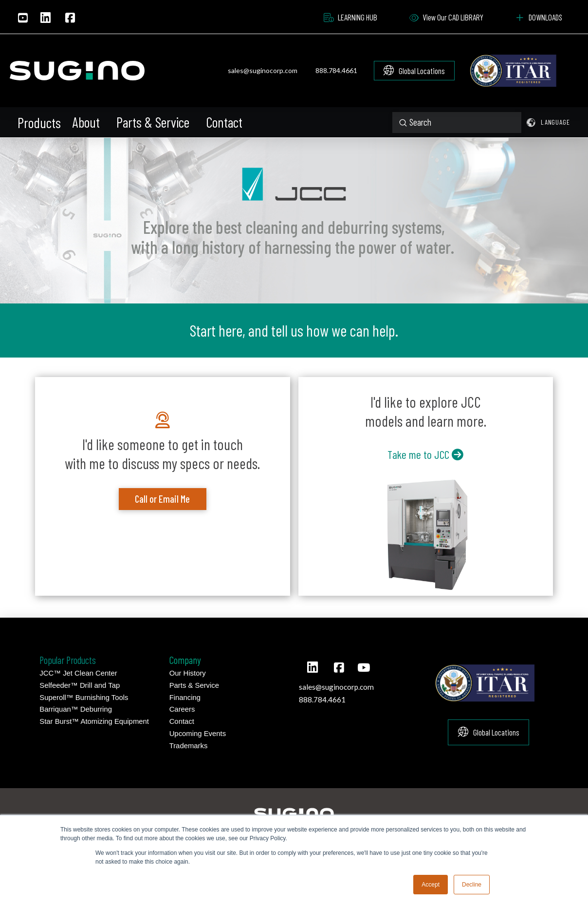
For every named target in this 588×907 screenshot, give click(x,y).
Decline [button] (472, 885)
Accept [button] (431, 885)
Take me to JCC (425, 454)
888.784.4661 (336, 70)
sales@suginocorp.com (263, 70)
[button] (40, 123)
